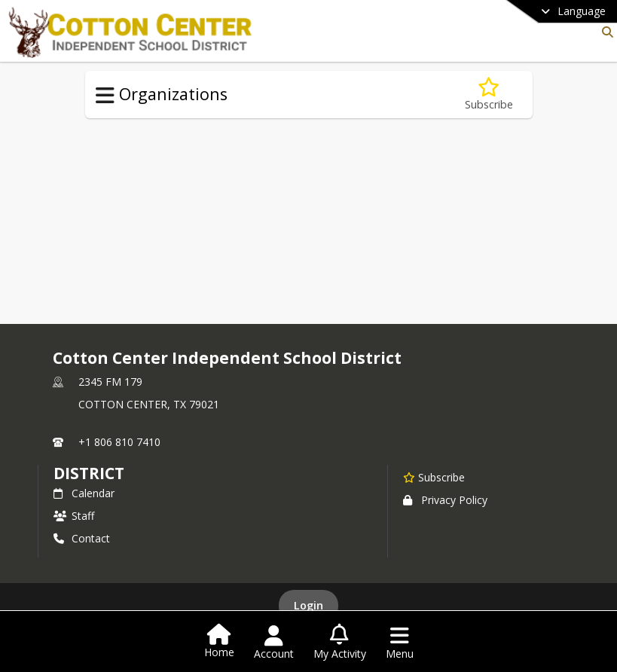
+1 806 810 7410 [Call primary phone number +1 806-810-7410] (119, 442)
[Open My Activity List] (340, 643)
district (89, 473)
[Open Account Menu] (274, 643)
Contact (82, 538)
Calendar (84, 493)
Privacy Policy (445, 500)
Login (308, 605)
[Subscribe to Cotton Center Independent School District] (434, 477)
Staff (74, 516)
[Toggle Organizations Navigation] (105, 96)
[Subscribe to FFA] (489, 95)
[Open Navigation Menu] (400, 643)
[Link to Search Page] (605, 32)
